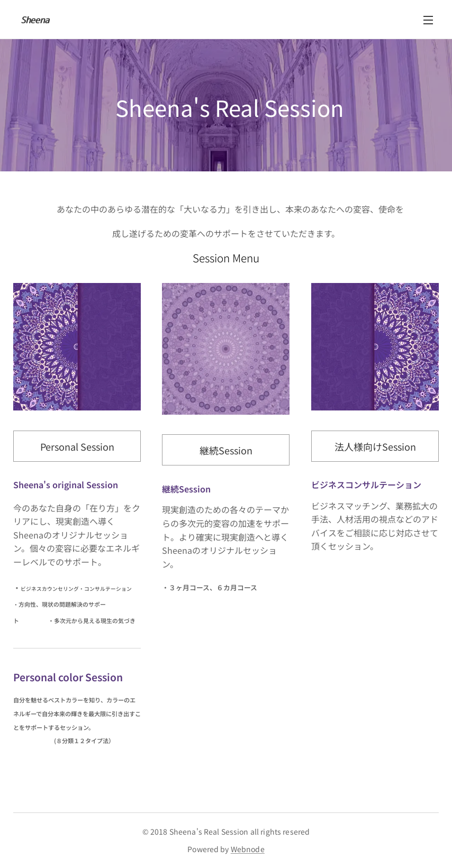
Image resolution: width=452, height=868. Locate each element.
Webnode (248, 849)
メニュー (428, 20)
